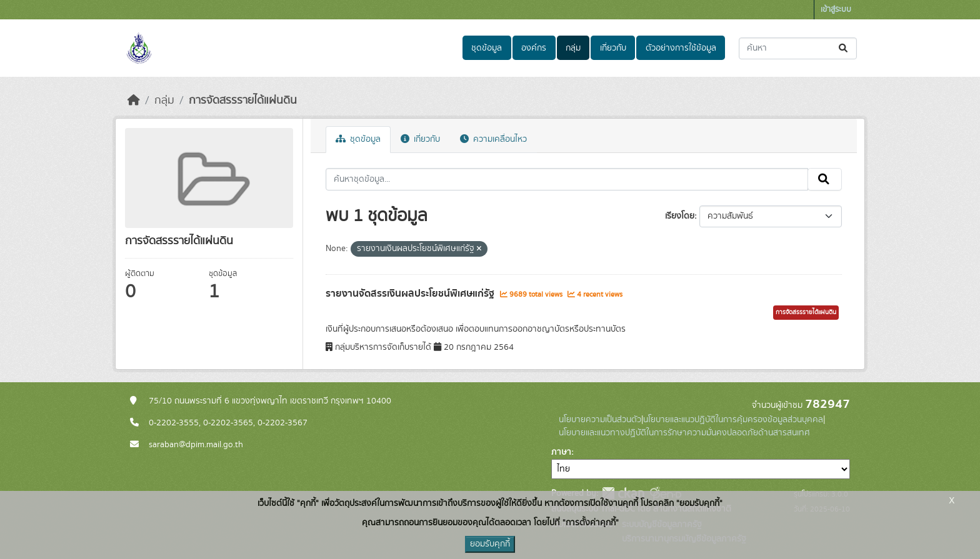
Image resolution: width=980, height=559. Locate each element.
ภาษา (561, 452)
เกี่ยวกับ (613, 48)
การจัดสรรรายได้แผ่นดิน (243, 101)
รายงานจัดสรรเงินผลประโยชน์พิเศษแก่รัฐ (411, 294)
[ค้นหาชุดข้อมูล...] (798, 48)
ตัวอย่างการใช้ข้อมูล (681, 48)
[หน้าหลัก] (134, 101)
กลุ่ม (573, 48)
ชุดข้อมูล (487, 48)
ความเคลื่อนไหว (493, 139)
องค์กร (534, 48)
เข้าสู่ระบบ (836, 10)
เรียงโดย (680, 216)
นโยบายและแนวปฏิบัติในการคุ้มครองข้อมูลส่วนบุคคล (733, 420)
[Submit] (844, 48)
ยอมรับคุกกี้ (490, 544)
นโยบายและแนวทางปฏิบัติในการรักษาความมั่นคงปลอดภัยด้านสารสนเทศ (684, 433)
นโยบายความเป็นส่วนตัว (600, 420)
